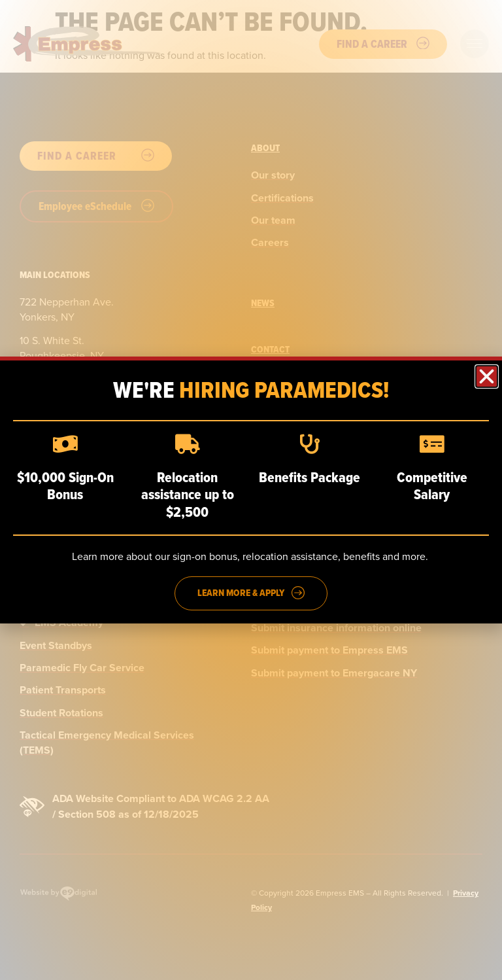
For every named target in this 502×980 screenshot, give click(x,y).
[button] (487, 376)
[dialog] (251, 490)
